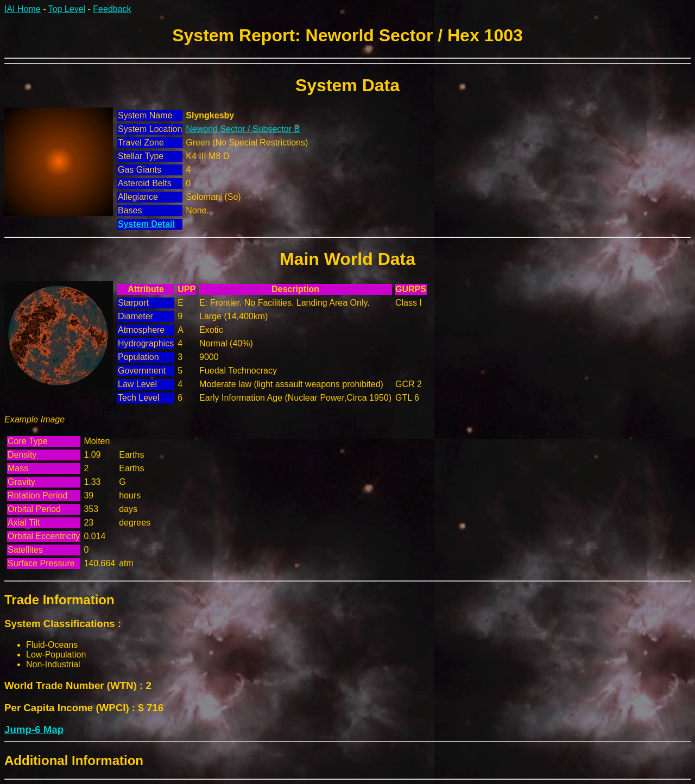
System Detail (146, 224)
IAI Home (23, 9)
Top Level (67, 9)
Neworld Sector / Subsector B (243, 129)
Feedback (112, 9)
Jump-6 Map (34, 729)
